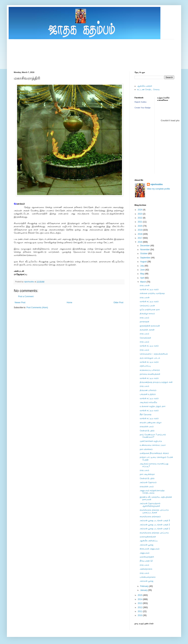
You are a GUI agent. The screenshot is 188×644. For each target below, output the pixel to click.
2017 (140, 238)
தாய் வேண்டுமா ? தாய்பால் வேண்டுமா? (153, 436)
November (145, 250)
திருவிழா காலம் (147, 314)
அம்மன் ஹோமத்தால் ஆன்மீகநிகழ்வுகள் (150, 505)
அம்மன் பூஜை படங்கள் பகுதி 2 (155, 525)
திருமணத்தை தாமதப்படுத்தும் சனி (156, 382)
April (143, 278)
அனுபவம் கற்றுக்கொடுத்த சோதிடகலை (152, 492)
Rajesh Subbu (140, 102)
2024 (140, 210)
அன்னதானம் (146, 569)
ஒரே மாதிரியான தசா (150, 310)
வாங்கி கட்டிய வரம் (149, 289)
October (144, 254)
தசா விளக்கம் (146, 449)
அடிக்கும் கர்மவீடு (148, 402)
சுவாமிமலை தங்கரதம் (150, 517)
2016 (140, 242)
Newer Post (20, 303)
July (142, 266)
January (144, 590)
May (142, 274)
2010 (140, 615)
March (143, 282)
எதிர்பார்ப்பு (145, 366)
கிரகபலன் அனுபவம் (150, 549)
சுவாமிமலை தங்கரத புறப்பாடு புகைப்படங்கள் (154, 511)
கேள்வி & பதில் (147, 431)
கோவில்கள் (145, 338)
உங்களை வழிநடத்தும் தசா (153, 406)
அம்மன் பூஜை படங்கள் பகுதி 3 (155, 521)
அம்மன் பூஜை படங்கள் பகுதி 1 (155, 529)
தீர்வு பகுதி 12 (146, 561)
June (143, 270)
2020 (140, 226)
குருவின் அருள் (147, 330)
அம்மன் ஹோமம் (148, 482)
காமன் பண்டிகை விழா (151, 423)
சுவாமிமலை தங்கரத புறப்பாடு (154, 533)
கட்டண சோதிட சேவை (148, 90)
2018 (140, 234)
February (145, 586)
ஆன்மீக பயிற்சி (145, 86)
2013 (140, 603)
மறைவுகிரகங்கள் (148, 537)
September (146, 258)
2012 (140, 607)
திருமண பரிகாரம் (148, 390)
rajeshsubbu (29, 282)
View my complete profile (158, 189)
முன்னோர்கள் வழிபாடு (151, 441)
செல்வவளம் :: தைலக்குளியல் (154, 354)
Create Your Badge (143, 108)
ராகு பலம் (144, 318)
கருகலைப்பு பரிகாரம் (150, 370)
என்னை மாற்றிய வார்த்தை (152, 293)
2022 (140, 218)
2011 (140, 611)
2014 (140, 599)
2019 (140, 230)
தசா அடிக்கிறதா (147, 474)
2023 (140, 214)
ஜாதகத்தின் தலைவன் (150, 326)
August (144, 262)
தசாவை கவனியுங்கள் (150, 374)
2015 (140, 595)
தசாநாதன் (144, 322)
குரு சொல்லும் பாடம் (150, 358)
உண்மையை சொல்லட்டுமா (153, 445)
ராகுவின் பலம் (147, 427)
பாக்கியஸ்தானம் (148, 577)
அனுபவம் (145, 553)
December (145, 246)
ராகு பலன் (145, 285)
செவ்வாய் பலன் (147, 306)
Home (70, 303)
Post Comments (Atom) (37, 308)
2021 (140, 222)
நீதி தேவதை (146, 414)
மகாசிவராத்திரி (147, 557)
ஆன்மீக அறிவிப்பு (149, 541)
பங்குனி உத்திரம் (148, 394)
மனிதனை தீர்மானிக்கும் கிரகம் (154, 453)
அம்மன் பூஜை (147, 545)
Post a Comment (26, 296)
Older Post (118, 303)
